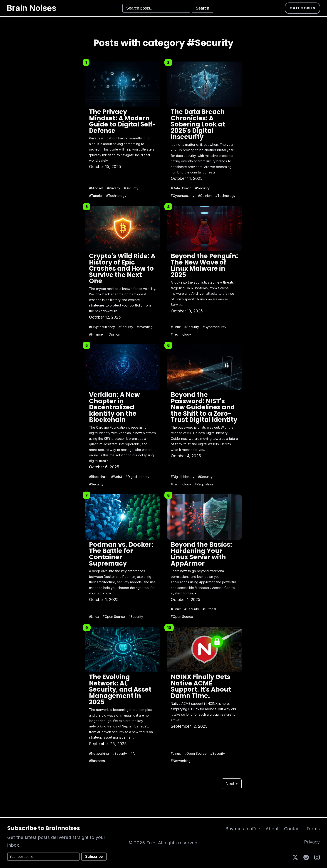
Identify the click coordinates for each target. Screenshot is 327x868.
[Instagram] (317, 857)
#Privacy (114, 188)
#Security (131, 188)
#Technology (116, 196)
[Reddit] (306, 857)
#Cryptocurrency (102, 327)
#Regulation (204, 484)
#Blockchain (98, 477)
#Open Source (114, 617)
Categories (302, 8)
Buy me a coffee (243, 829)
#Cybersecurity (183, 196)
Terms (313, 829)
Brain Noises (32, 8)
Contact (292, 829)
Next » (232, 784)
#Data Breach (181, 188)
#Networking (99, 753)
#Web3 (116, 477)
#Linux (176, 327)
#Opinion (205, 196)
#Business (97, 761)
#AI (133, 753)
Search (203, 8)
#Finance (96, 334)
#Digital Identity (137, 477)
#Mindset (96, 188)
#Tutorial (96, 196)
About (272, 829)
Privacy (312, 842)
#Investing (145, 327)
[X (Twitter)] (295, 857)
